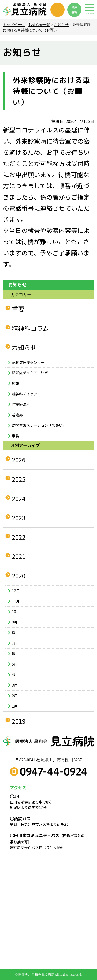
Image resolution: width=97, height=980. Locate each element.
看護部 (17, 415)
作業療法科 (21, 404)
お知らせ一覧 (39, 25)
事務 (16, 436)
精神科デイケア (25, 394)
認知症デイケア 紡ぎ (30, 373)
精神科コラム (30, 328)
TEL (58, 9)
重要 (18, 309)
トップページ (14, 25)
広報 (16, 383)
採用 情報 (74, 10)
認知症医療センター (28, 362)
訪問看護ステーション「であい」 (39, 425)
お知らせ (61, 25)
